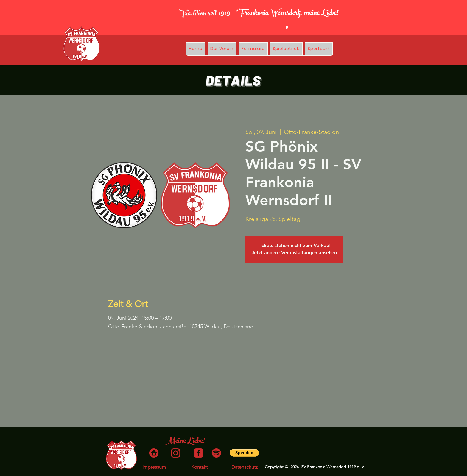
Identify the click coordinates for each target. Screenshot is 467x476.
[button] (286, 49)
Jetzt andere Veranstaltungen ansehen (294, 253)
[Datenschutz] (245, 467)
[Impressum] (154, 467)
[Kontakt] (199, 467)
